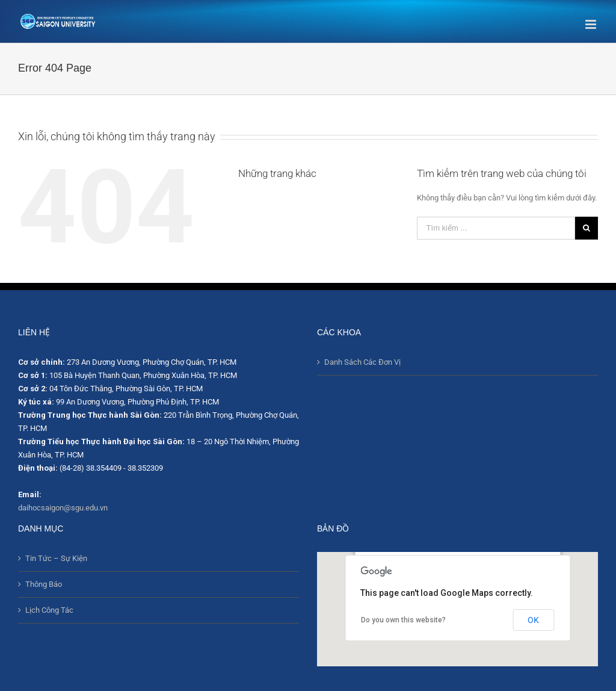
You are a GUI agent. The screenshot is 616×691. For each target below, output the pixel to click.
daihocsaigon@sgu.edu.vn (63, 508)
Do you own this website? (403, 620)
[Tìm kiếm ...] (496, 228)
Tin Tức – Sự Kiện (56, 558)
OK (533, 620)
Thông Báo (44, 584)
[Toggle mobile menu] (592, 24)
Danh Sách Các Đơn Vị (362, 362)
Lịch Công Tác (49, 610)
